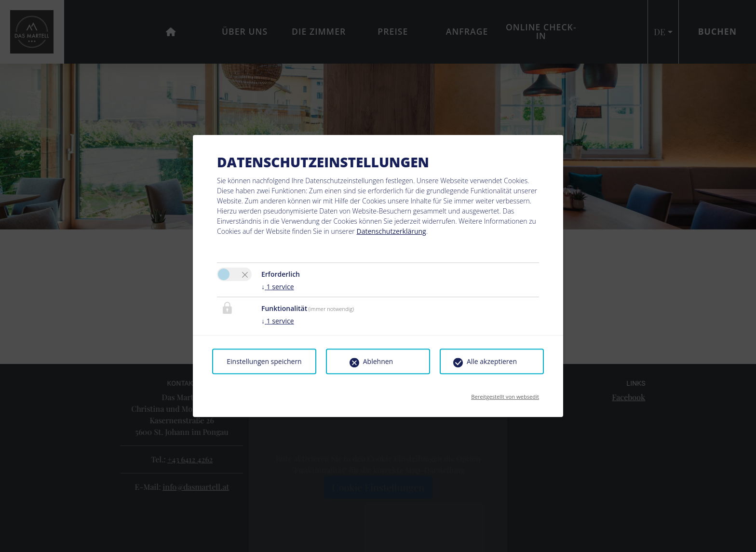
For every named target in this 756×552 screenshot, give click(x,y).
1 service (278, 287)
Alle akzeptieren (492, 361)
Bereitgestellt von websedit (505, 394)
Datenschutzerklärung (391, 231)
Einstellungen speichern (264, 361)
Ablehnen (378, 361)
